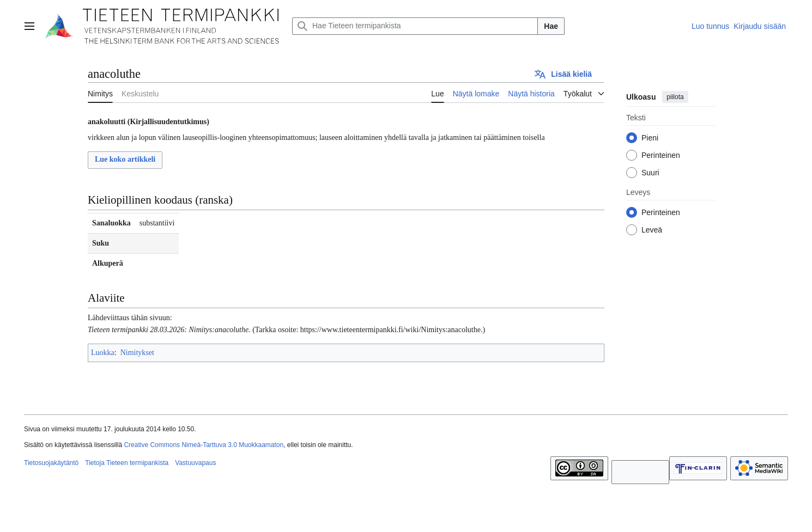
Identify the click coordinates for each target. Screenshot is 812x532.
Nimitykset (137, 353)
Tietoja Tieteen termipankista (127, 463)
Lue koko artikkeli (125, 159)
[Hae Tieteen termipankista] (415, 26)
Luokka (103, 353)
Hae (551, 26)
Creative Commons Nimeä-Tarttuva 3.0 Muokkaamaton (204, 445)
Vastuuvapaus (195, 463)
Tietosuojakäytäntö (51, 463)
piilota (675, 97)
